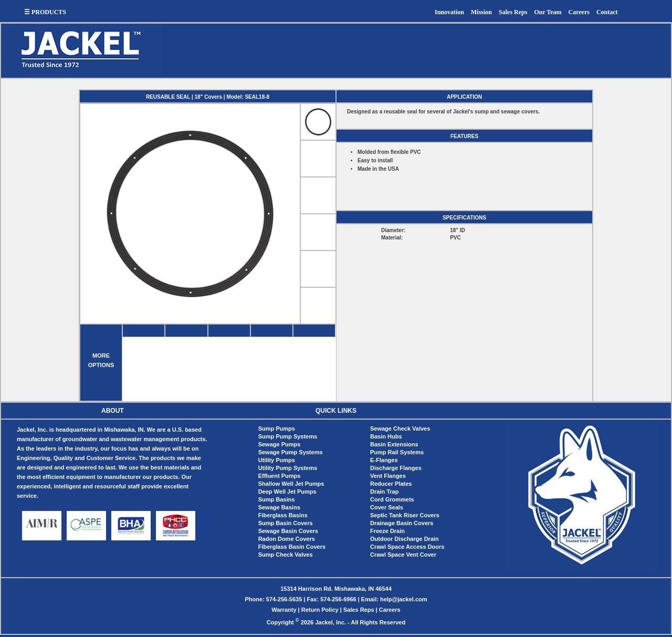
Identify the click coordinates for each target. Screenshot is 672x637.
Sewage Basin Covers (288, 531)
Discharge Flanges (396, 468)
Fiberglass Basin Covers (292, 547)
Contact (607, 12)
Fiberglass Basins (283, 515)
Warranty (284, 610)
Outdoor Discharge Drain (405, 539)
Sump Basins (277, 499)
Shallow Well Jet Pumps (291, 484)
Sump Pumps (277, 429)
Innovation (449, 12)
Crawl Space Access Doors (407, 547)
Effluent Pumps (280, 476)
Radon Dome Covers (287, 539)
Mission (481, 12)
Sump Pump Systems (288, 436)
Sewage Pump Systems (291, 452)
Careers (579, 12)
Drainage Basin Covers (402, 523)
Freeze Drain (387, 531)
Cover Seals (387, 507)
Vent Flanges (388, 476)
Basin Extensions (394, 444)
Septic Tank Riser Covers (405, 515)
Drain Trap (384, 492)
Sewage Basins (279, 507)
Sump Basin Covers (286, 523)
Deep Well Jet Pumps (287, 492)
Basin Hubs (386, 436)
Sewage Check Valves (400, 429)
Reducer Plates (391, 484)
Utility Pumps (277, 460)
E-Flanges (384, 460)
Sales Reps (513, 12)
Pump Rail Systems (397, 452)
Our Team (548, 12)
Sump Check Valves (286, 555)
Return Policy (320, 610)
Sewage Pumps (280, 444)
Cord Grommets (392, 499)
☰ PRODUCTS (45, 12)
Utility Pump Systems (288, 468)
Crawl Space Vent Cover (403, 555)
